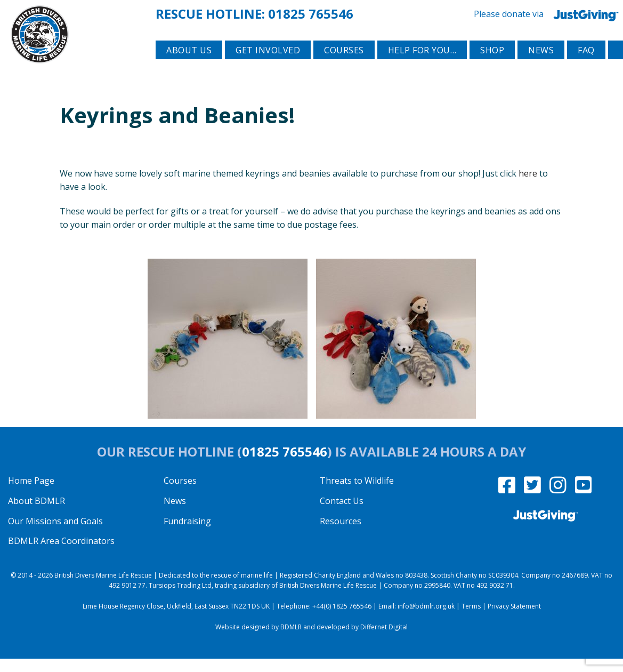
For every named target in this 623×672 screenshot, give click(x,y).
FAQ (586, 65)
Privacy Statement (514, 619)
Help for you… (422, 65)
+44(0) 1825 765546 (342, 619)
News (541, 65)
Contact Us (342, 514)
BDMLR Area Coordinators (61, 554)
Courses (344, 65)
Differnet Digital (384, 640)
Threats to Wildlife (357, 494)
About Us (189, 65)
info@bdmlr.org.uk (426, 619)
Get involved (268, 65)
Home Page (31, 494)
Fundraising (187, 534)
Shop (492, 65)
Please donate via (548, 13)
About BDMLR (37, 514)
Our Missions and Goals (55, 534)
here (528, 186)
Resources (341, 534)
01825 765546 (311, 13)
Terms (471, 619)
